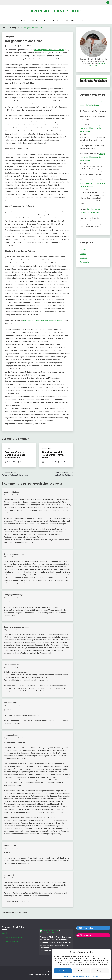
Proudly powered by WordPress (41, 974)
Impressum (95, 976)
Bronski (22, 46)
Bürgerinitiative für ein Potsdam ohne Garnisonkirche (44, 320)
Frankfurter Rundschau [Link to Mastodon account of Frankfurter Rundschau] (49, 931)
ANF (73, 21)
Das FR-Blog (34, 21)
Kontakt (65, 21)
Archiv (92, 21)
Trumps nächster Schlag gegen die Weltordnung (15, 455)
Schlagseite (10, 37)
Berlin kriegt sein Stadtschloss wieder (49, 50)
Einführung (46, 21)
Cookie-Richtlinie (69, 976)
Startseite (22, 21)
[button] (108, 952)
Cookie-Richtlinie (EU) (10, 941)
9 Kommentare (35, 46)
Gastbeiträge (85, 258)
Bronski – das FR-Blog (56, 11)
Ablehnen (81, 971)
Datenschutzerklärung (83, 976)
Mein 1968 (82, 21)
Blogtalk (83, 250)
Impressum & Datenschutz (12, 937)
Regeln (56, 21)
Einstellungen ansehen (101, 971)
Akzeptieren (63, 971)
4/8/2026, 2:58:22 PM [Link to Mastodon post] (47, 933)
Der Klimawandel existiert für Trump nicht (53, 455)
